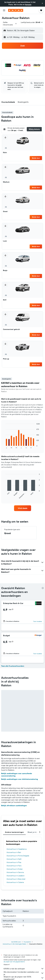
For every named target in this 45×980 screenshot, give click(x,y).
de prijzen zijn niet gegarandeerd (14, 962)
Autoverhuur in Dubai (15, 869)
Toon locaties (38, 621)
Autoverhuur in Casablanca (17, 849)
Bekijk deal (36, 158)
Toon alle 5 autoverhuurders (13, 666)
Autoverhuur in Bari (14, 852)
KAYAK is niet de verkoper (24, 969)
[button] (42, 3)
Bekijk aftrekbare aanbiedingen (14, 806)
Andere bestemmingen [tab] (14, 832)
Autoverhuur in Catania (15, 882)
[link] (23, 508)
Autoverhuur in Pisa (14, 862)
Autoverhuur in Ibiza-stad (16, 879)
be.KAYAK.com (16, 942)
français (28, 5)
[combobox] (10, 24)
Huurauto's (27, 942)
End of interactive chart (4, 447)
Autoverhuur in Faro (14, 866)
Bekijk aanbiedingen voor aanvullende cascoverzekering (17, 775)
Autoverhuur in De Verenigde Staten (15, 944)
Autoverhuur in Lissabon (16, 876)
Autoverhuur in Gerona (15, 872)
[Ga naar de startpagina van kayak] (16, 10)
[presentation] (43, 588)
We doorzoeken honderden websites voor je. (24, 973)
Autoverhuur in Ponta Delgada (18, 856)
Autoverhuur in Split (14, 859)
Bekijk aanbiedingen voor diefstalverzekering (20, 779)
